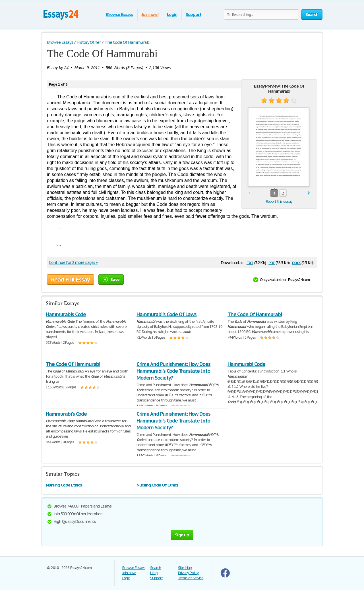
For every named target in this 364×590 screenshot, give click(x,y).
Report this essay (279, 201)
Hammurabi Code (246, 364)
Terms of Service (191, 578)
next (309, 193)
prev (249, 193)
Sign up (182, 535)
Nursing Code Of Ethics (157, 485)
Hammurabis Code (66, 314)
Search (156, 568)
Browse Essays (120, 14)
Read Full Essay (71, 280)
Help (154, 573)
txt (250, 262)
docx (296, 262)
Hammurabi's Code (66, 414)
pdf (272, 262)
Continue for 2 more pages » (73, 262)
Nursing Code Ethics (64, 485)
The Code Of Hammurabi (255, 314)
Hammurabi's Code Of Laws (167, 314)
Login (172, 14)
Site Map (185, 568)
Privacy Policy (188, 573)
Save (111, 279)
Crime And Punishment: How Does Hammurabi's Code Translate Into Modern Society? (173, 371)
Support (194, 14)
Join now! (150, 14)
